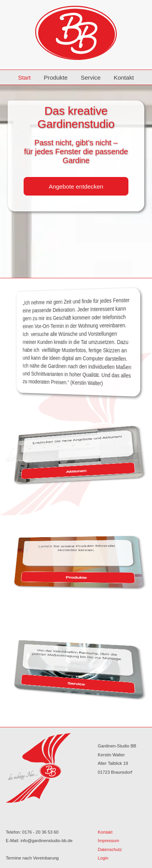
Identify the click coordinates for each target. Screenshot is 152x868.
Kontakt (124, 77)
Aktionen (76, 471)
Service (91, 77)
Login (103, 858)
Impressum (108, 841)
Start (25, 77)
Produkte (56, 77)
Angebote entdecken (76, 186)
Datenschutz (110, 849)
